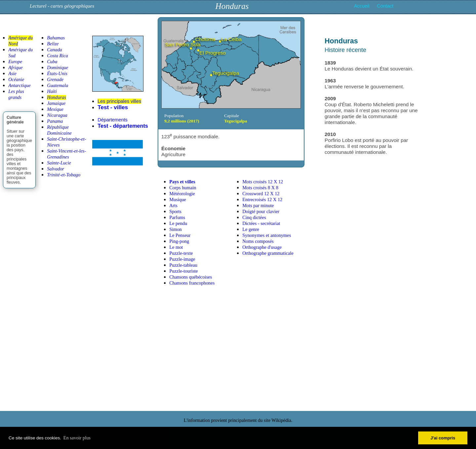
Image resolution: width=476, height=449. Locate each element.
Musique (178, 200)
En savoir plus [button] (77, 438)
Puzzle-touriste (183, 271)
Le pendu (178, 223)
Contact (385, 6)
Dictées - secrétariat (261, 223)
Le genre (251, 229)
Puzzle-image (182, 259)
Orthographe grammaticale (268, 253)
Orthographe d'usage (262, 247)
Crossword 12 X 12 (261, 194)
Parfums (177, 217)
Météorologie (182, 194)
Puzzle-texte (181, 253)
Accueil (362, 6)
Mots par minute (258, 205)
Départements (112, 120)
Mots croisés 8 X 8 (260, 188)
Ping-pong (179, 241)
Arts (173, 205)
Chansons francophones (192, 283)
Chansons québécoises (191, 277)
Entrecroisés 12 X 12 (262, 200)
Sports (175, 211)
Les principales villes (119, 101)
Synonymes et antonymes (267, 235)
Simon (176, 229)
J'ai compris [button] (443, 438)
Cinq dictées (254, 217)
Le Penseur (180, 235)
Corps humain (183, 188)
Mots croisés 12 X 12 (263, 182)
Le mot (176, 247)
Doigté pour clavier (261, 211)
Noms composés (258, 241)
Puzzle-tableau (183, 265)
